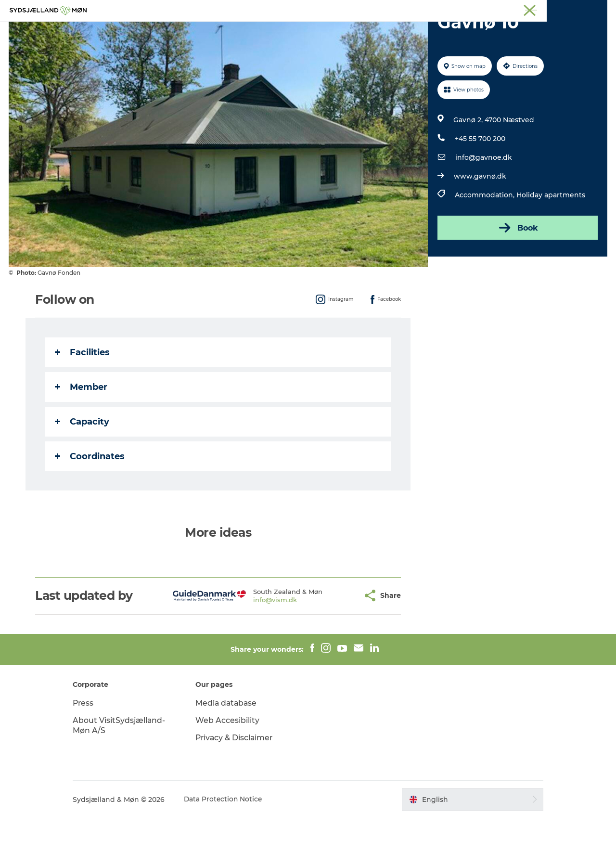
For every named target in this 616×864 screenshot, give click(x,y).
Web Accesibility (231, 766)
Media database (231, 749)
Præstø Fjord (565, 9)
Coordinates (90, 502)
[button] (337, 641)
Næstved (496, 9)
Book (517, 273)
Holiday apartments (550, 241)
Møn (467, 9)
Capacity (83, 467)
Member (82, 433)
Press (92, 749)
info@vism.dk (257, 645)
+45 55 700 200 (480, 184)
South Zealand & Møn (421, 9)
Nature (248, 31)
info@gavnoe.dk (483, 203)
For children (297, 31)
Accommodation (365, 31)
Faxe (600, 9)
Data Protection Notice (232, 845)
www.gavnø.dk (480, 222)
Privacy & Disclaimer (239, 783)
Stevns (528, 9)
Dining (423, 31)
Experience (201, 31)
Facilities (83, 398)
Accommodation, (485, 241)
